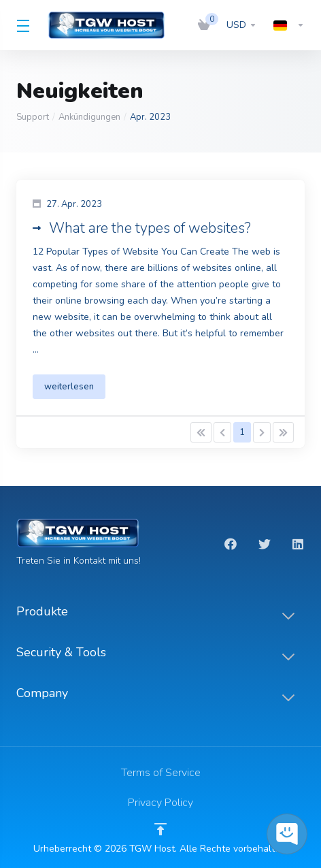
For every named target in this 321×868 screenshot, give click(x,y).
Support (33, 117)
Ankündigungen (89, 117)
